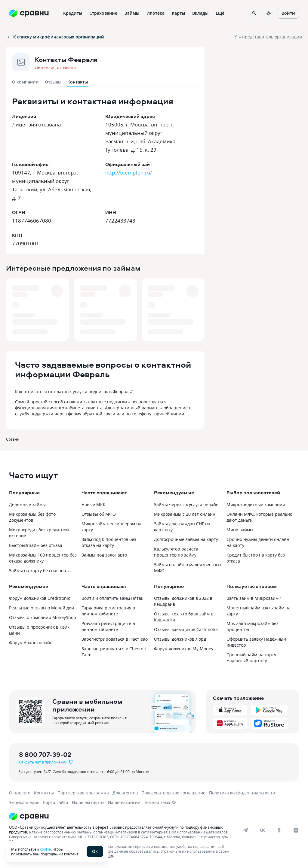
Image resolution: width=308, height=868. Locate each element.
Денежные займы (27, 504)
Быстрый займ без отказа (36, 545)
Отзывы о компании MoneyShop (43, 617)
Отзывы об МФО (99, 514)
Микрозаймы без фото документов (32, 517)
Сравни (13, 439)
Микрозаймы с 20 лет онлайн (185, 514)
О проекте (20, 793)
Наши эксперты (88, 802)
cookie (45, 849)
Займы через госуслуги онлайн (186, 504)
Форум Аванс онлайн (31, 643)
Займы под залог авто (104, 555)
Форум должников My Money (184, 649)
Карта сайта (56, 802)
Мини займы (240, 530)
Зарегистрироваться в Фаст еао (115, 639)
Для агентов (125, 793)
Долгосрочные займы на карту (186, 539)
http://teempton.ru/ (129, 173)
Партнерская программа (83, 793)
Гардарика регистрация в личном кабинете (108, 611)
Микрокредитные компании (256, 504)
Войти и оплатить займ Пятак (112, 598)
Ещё (220, 13)
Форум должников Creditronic (40, 598)
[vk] (262, 830)
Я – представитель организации (268, 37)
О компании (25, 82)
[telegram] (245, 830)
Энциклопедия (24, 802)
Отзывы (53, 82)
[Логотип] (148, 816)
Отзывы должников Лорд (180, 639)
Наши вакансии (124, 802)
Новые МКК (94, 504)
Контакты (44, 793)
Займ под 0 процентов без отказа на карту (109, 542)
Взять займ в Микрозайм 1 (254, 598)
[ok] (279, 830)
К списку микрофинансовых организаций (55, 37)
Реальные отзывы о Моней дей (42, 608)
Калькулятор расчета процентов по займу (176, 552)
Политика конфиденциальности (242, 793)
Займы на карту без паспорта (40, 571)
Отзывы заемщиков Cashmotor (186, 629)
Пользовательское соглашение (173, 793)
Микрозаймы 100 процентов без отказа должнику (43, 558)
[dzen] (296, 830)
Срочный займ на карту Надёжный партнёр (251, 658)
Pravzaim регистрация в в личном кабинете (108, 626)
